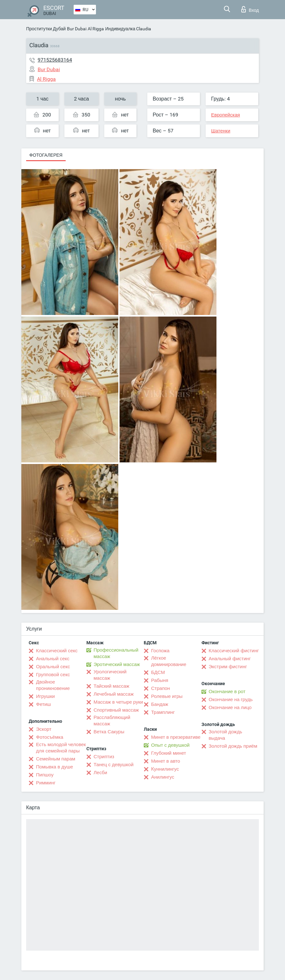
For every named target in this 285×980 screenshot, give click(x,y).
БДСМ (158, 672)
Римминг (46, 783)
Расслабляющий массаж (112, 721)
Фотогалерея (46, 155)
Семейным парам (56, 759)
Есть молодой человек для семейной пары (61, 748)
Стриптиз (104, 757)
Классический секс (57, 651)
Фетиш (44, 704)
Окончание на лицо (230, 707)
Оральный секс (53, 667)
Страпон (161, 688)
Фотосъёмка (50, 737)
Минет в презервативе (176, 737)
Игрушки (45, 696)
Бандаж (160, 704)
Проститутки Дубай (46, 29)
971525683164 (55, 60)
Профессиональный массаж (116, 653)
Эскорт (44, 729)
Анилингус (163, 777)
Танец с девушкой (114, 765)
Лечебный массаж (114, 694)
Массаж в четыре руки (118, 702)
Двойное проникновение (53, 685)
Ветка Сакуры (109, 732)
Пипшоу (45, 775)
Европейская (225, 115)
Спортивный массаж (116, 710)
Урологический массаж (110, 675)
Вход (250, 9)
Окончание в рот (227, 692)
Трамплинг (163, 712)
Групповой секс (53, 675)
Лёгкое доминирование (169, 661)
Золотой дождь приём (233, 746)
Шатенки (221, 131)
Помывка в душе (55, 767)
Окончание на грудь (231, 699)
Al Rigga (96, 29)
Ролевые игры (167, 696)
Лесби (101, 773)
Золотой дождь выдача (226, 735)
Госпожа (160, 651)
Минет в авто (166, 761)
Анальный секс (53, 659)
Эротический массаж (117, 664)
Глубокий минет (169, 753)
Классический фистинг (234, 651)
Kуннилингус (165, 769)
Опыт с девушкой (170, 745)
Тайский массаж (112, 686)
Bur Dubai (77, 29)
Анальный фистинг (230, 659)
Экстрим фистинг (228, 667)
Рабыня (160, 680)
